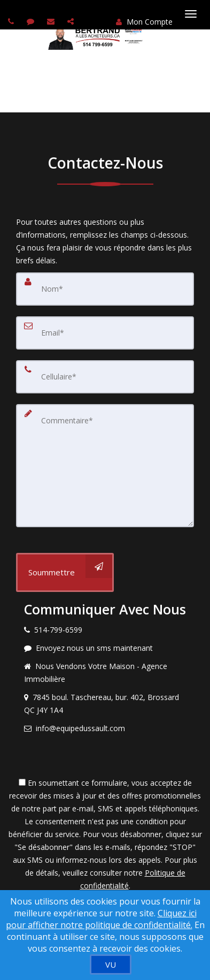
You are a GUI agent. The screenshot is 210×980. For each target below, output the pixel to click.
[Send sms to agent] (32, 21)
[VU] (111, 964)
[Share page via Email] (72, 21)
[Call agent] (12, 21)
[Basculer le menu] (191, 14)
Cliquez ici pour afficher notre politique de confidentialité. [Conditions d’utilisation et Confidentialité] (101, 919)
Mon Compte (144, 22)
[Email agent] (52, 21)
